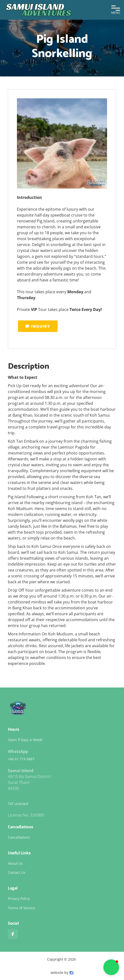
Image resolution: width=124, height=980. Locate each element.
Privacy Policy (19, 899)
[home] (39, 10)
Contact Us (17, 872)
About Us (15, 863)
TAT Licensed (18, 804)
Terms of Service (21, 908)
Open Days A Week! (25, 740)
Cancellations (19, 837)
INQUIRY (45, 326)
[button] (116, 10)
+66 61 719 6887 (21, 759)
